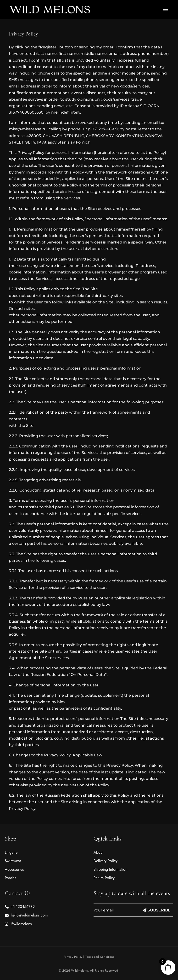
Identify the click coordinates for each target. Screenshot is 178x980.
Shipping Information (110, 869)
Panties (10, 878)
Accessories (14, 869)
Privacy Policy (73, 957)
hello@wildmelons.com (29, 915)
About (98, 852)
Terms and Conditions (100, 957)
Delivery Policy (106, 861)
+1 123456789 (23, 907)
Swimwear (13, 861)
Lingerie (11, 852)
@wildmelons (21, 924)
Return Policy (104, 878)
